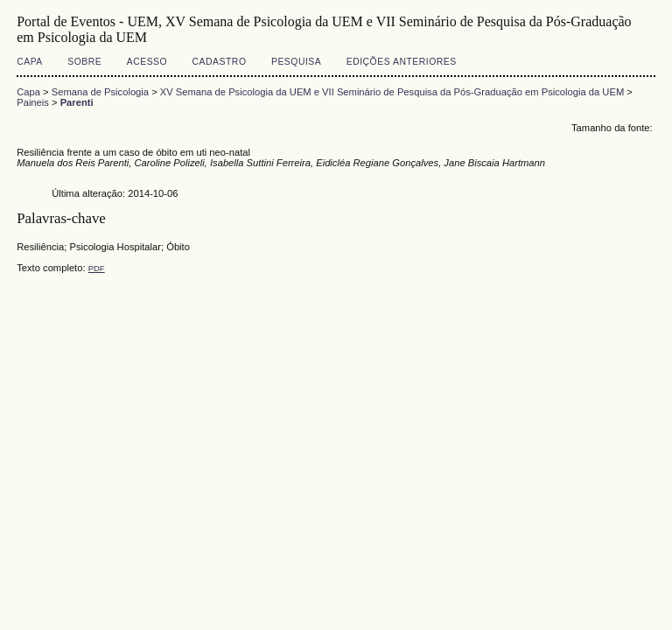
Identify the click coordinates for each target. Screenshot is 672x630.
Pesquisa (296, 62)
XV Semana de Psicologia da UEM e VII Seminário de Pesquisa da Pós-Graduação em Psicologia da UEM (392, 92)
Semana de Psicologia (100, 92)
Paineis (33, 102)
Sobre (84, 62)
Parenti (77, 102)
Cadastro (220, 62)
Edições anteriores (402, 62)
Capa (30, 62)
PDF (97, 268)
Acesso (147, 62)
